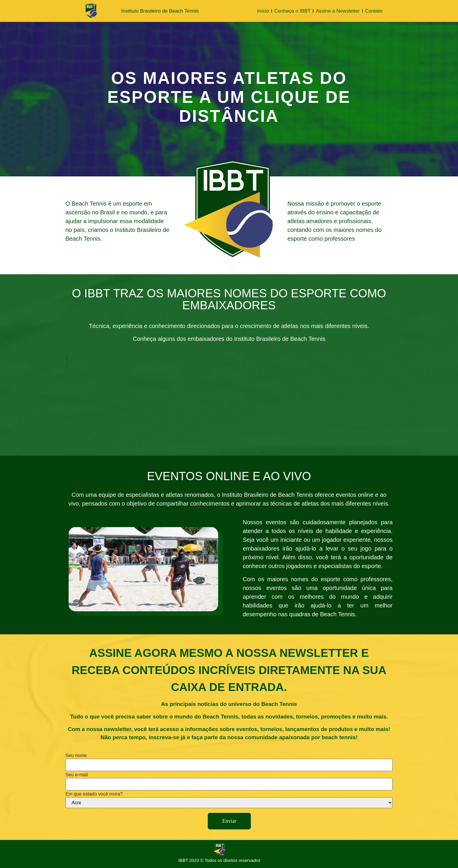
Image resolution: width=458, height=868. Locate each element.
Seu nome (76, 756)
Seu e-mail (77, 775)
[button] (204, 358)
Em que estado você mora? (94, 794)
